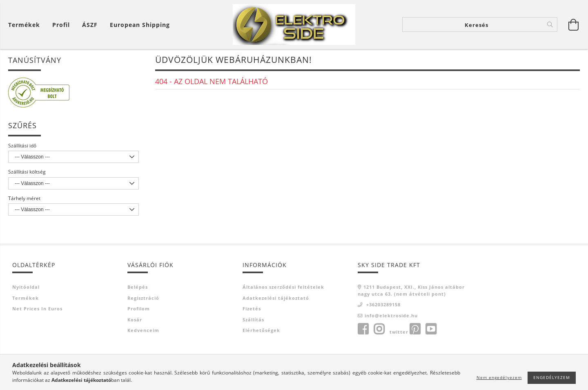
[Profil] (61, 25)
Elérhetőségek (261, 331)
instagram (379, 330)
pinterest (415, 330)
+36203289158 (383, 305)
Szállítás (253, 320)
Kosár (135, 320)
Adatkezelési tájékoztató (276, 298)
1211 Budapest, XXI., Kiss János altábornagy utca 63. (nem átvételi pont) (411, 291)
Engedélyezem (552, 377)
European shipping (140, 25)
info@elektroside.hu (391, 316)
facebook (363, 330)
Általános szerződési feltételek (283, 288)
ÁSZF (90, 25)
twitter (399, 333)
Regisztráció (143, 298)
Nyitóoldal (26, 288)
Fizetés (252, 309)
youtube (431, 330)
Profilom (139, 309)
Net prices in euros (37, 309)
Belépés (138, 288)
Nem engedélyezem (499, 377)
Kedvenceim (143, 331)
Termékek (26, 298)
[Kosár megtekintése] (26, 25)
